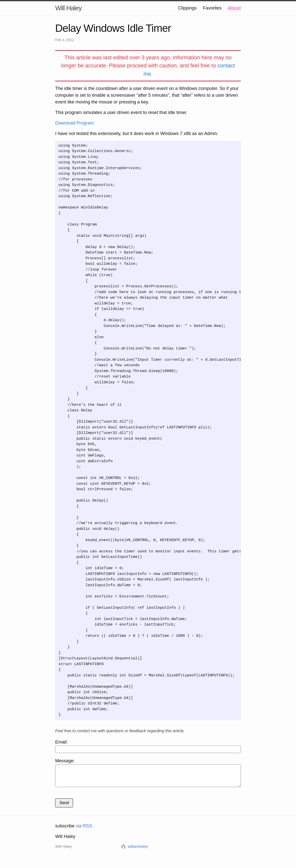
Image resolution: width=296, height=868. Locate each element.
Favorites (212, 8)
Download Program (75, 123)
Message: (148, 774)
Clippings (187, 8)
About (234, 8)
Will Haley (68, 8)
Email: (148, 746)
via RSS (84, 830)
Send (64, 807)
